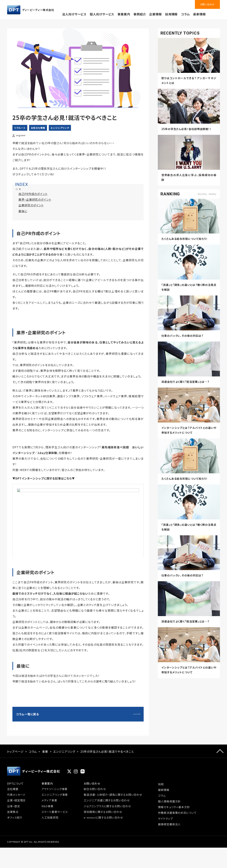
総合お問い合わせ (95, 825)
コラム (185, 14)
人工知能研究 (50, 854)
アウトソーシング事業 (54, 825)
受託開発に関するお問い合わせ (103, 848)
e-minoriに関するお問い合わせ (103, 854)
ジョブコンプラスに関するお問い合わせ (107, 842)
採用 (161, 820)
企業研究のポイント (31, 205)
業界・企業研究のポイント (35, 199)
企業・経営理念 (16, 837)
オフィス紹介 (15, 854)
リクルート (20, 128)
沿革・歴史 (14, 842)
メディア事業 (49, 837)
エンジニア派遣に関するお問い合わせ (107, 837)
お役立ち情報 (38, 128)
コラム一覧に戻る (27, 750)
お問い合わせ (207, 4)
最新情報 (200, 14)
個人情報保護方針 (169, 837)
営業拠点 (13, 848)
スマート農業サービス (55, 848)
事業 (45, 788)
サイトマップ (165, 855)
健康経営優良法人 (169, 860)
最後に (23, 211)
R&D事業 (47, 842)
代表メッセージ (16, 831)
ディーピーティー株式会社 (31, 10)
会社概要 (13, 825)
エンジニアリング (60, 128)
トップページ (15, 788)
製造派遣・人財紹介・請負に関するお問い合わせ (113, 831)
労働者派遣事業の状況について (177, 849)
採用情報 (171, 14)
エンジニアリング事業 (55, 831)
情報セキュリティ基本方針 (174, 843)
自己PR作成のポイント (33, 194)
